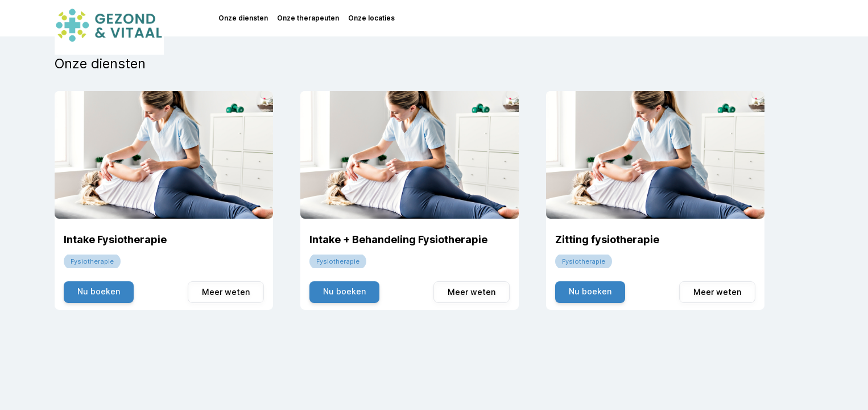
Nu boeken (99, 291)
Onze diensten (243, 18)
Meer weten (226, 292)
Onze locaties (371, 18)
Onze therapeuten (308, 18)
